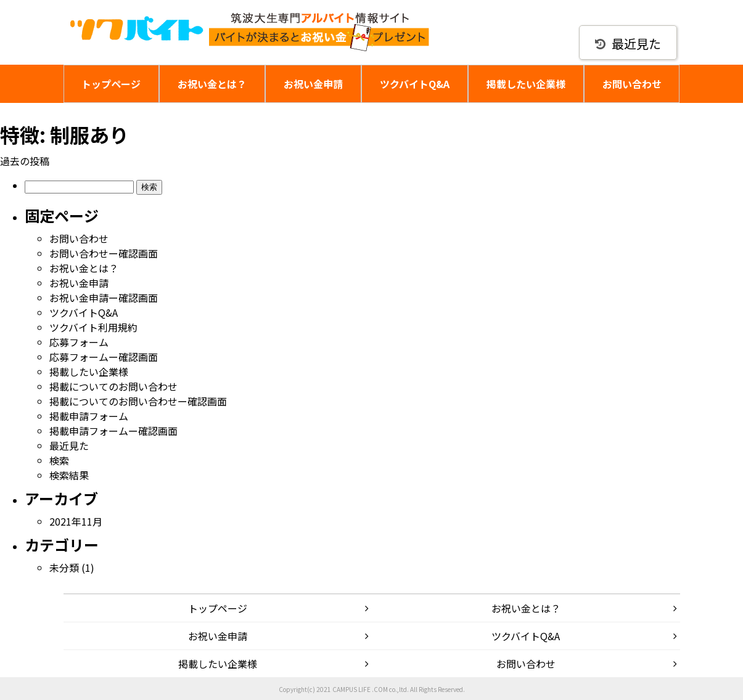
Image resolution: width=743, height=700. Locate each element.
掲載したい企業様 (526, 84)
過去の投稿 (25, 161)
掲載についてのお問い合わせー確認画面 (138, 401)
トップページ (111, 84)
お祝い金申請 (313, 84)
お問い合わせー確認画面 (104, 253)
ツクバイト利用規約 (93, 327)
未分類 (64, 568)
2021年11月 (76, 521)
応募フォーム (79, 342)
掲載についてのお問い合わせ (113, 386)
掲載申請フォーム (89, 416)
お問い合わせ (632, 84)
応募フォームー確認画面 (104, 357)
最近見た (628, 43)
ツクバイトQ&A (415, 84)
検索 (59, 460)
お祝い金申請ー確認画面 (104, 298)
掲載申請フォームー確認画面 (113, 431)
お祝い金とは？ (212, 84)
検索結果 (69, 475)
